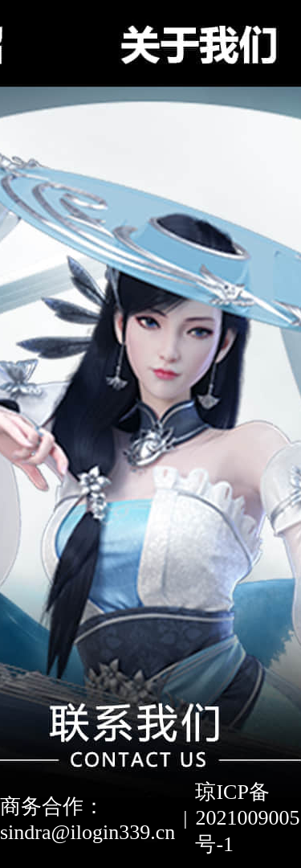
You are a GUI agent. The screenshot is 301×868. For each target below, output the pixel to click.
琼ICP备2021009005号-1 (247, 818)
